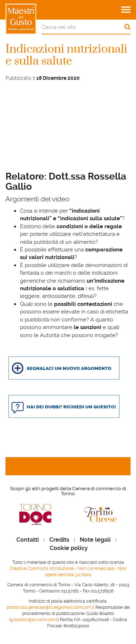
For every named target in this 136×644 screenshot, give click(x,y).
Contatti (28, 540)
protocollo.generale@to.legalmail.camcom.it (50, 607)
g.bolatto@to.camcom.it (34, 620)
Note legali (95, 540)
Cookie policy (69, 548)
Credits (59, 540)
